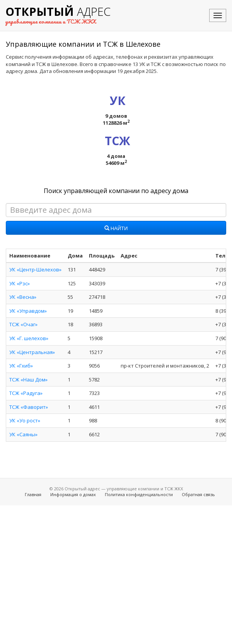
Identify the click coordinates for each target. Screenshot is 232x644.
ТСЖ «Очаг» (23, 324)
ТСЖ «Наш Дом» (28, 380)
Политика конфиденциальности (139, 494)
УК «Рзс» (20, 283)
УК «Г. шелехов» (29, 338)
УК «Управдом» (28, 311)
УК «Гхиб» (21, 366)
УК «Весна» (23, 297)
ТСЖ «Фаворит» (29, 407)
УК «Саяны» (23, 434)
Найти (116, 229)
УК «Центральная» (32, 352)
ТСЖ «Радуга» (26, 393)
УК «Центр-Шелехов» (35, 269)
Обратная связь (198, 494)
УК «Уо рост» (25, 420)
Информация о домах (73, 494)
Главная (33, 494)
